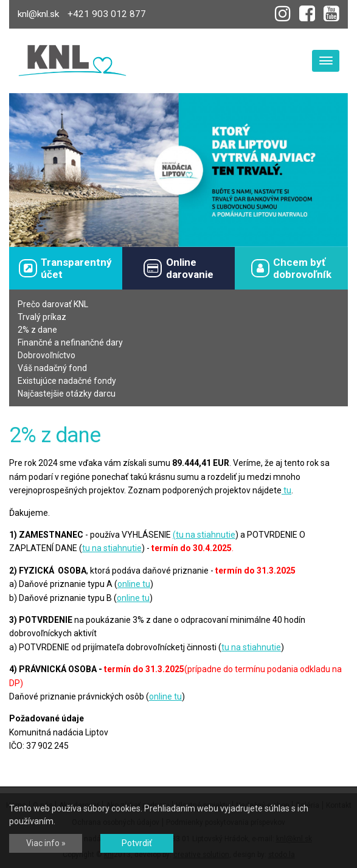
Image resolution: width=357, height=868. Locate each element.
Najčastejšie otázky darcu (67, 394)
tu (286, 490)
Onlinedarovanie (178, 268)
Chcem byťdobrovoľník (291, 268)
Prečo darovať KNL (53, 304)
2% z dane (37, 330)
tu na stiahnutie (206, 535)
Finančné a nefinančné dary (70, 342)
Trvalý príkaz (42, 317)
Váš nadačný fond (52, 368)
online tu (134, 584)
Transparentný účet (65, 268)
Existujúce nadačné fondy (67, 381)
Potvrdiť (137, 843)
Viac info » (46, 843)
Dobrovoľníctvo (47, 355)
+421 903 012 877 (107, 14)
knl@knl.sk (38, 14)
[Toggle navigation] (326, 61)
